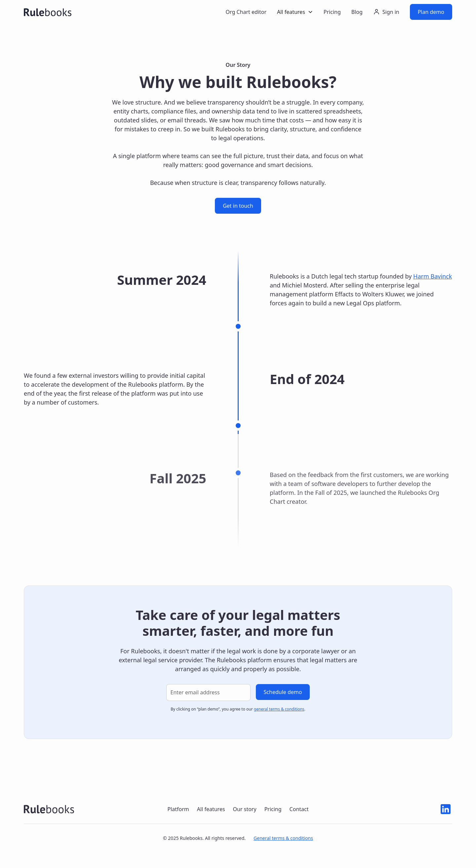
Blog (357, 12)
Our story (245, 809)
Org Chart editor (246, 12)
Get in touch (238, 206)
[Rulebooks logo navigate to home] (49, 809)
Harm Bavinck (433, 276)
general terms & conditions (279, 709)
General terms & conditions (283, 838)
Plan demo (431, 12)
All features (211, 809)
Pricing (332, 12)
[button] (295, 12)
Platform (178, 809)
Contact (299, 809)
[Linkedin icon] (446, 809)
